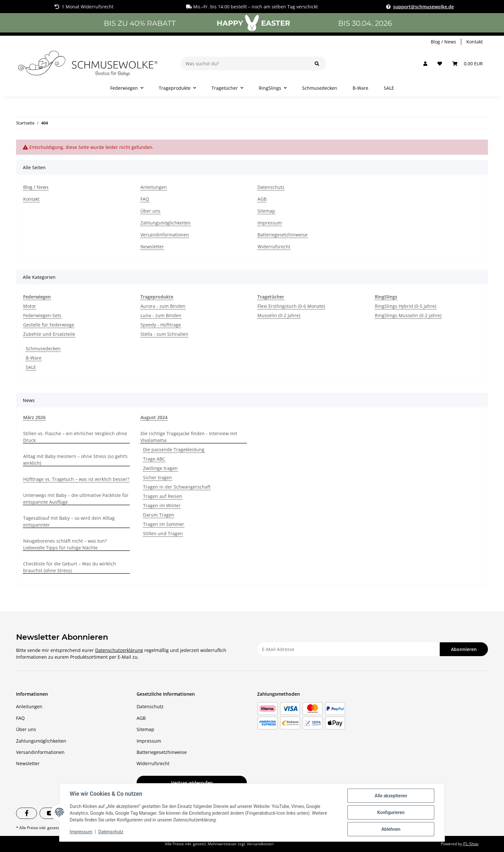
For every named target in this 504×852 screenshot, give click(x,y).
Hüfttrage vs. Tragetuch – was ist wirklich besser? (76, 479)
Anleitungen (154, 187)
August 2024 (154, 417)
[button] (425, 64)
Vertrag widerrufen (192, 783)
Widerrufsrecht (274, 247)
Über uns (150, 211)
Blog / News (443, 42)
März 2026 (34, 417)
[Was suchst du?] (244, 64)
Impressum (81, 832)
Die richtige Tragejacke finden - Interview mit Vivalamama (189, 437)
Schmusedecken (43, 348)
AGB (262, 199)
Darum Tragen (159, 515)
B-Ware (34, 358)
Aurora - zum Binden (163, 306)
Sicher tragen (157, 477)
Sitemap (266, 211)
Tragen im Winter (162, 505)
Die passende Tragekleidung (174, 449)
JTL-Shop (471, 844)
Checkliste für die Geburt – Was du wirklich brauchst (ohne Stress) (70, 567)
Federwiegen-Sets (42, 315)
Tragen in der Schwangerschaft (177, 487)
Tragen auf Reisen (163, 496)
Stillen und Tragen (163, 533)
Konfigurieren (391, 812)
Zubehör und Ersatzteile (49, 334)
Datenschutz (111, 832)
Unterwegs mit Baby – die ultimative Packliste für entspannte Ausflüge (76, 499)
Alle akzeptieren (391, 796)
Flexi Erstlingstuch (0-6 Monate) (291, 306)
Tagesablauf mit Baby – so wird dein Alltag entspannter (69, 521)
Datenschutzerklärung (119, 650)
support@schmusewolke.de (423, 7)
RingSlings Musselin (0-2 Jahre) (408, 315)
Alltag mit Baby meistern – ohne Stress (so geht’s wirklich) (75, 460)
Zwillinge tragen (160, 468)
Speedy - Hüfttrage (161, 325)
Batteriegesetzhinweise (283, 235)
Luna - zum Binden (161, 315)
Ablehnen (391, 829)
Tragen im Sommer (164, 524)
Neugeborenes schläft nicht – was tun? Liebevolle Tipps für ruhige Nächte (65, 544)
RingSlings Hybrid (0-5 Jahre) (405, 306)
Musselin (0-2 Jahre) (279, 315)
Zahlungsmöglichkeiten (166, 223)
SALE (31, 367)
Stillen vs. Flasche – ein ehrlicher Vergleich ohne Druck (75, 437)
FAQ (145, 199)
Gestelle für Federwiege (49, 325)
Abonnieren (464, 649)
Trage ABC (154, 459)
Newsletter (152, 247)
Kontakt (475, 42)
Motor (30, 306)
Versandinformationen (165, 235)
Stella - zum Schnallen (164, 334)
